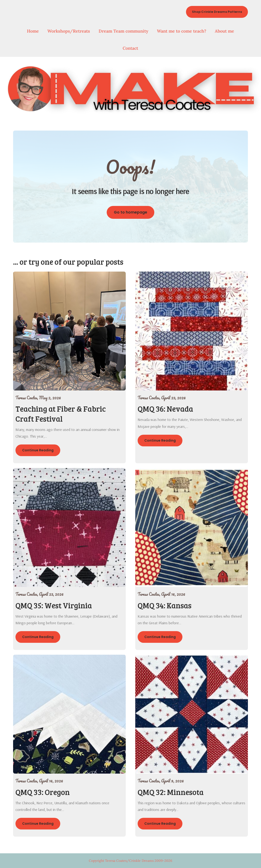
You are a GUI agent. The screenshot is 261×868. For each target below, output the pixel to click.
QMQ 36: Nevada (165, 409)
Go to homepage (130, 212)
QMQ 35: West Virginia (54, 605)
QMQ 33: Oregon (43, 792)
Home (33, 31)
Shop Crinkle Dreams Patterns (217, 12)
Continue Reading (38, 450)
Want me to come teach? (182, 31)
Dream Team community (123, 31)
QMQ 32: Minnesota (171, 792)
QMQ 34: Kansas (165, 605)
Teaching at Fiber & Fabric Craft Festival (61, 414)
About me (224, 31)
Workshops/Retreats (69, 31)
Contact (130, 48)
